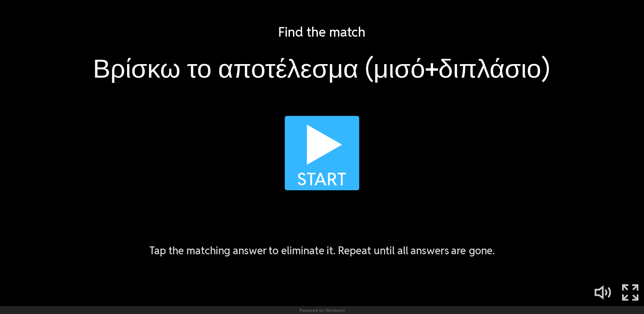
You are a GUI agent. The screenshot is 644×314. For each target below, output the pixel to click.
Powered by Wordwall (322, 310)
